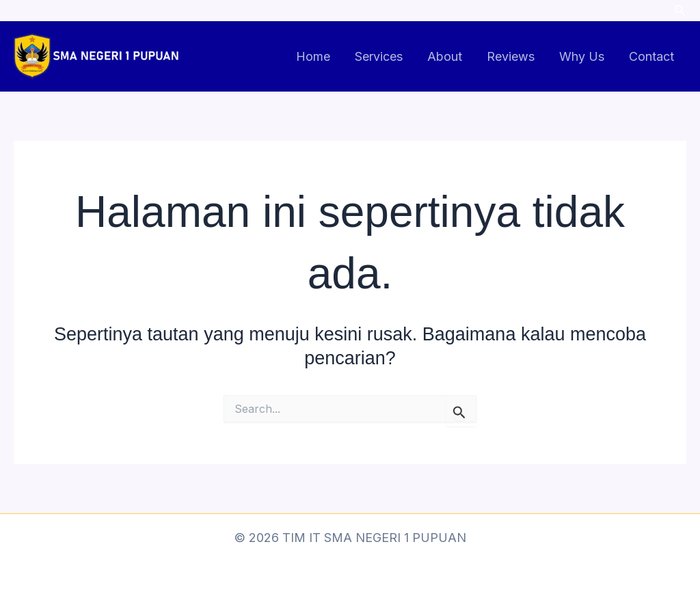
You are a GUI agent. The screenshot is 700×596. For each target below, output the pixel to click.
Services (379, 56)
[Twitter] (654, 11)
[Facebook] (625, 11)
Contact (651, 56)
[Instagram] (595, 11)
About (445, 56)
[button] (680, 11)
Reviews (511, 56)
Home (313, 56)
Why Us (582, 56)
